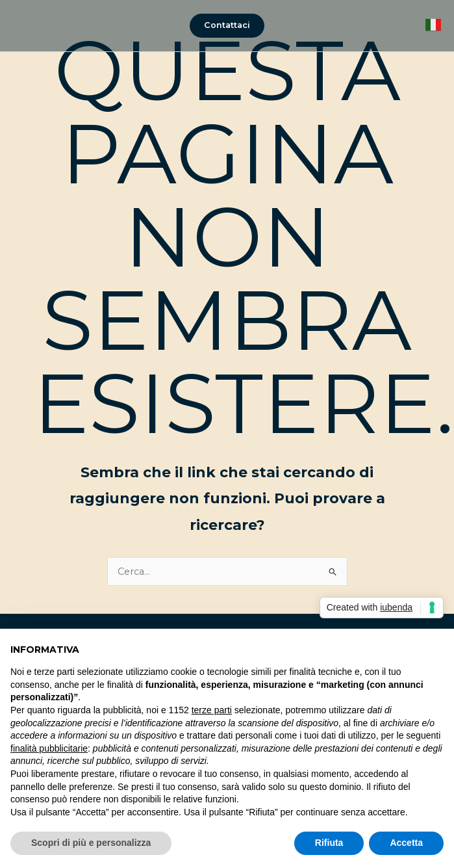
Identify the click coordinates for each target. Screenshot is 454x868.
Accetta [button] (406, 843)
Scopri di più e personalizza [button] (91, 843)
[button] (227, 26)
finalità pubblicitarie (49, 748)
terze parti (212, 710)
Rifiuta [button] (329, 843)
